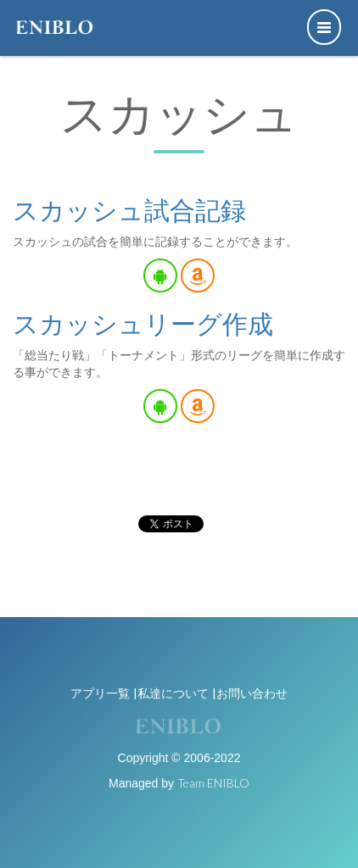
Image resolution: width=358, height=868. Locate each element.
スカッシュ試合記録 (129, 209)
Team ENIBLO (213, 783)
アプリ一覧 (100, 693)
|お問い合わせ (250, 693)
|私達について (171, 693)
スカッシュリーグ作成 (143, 323)
